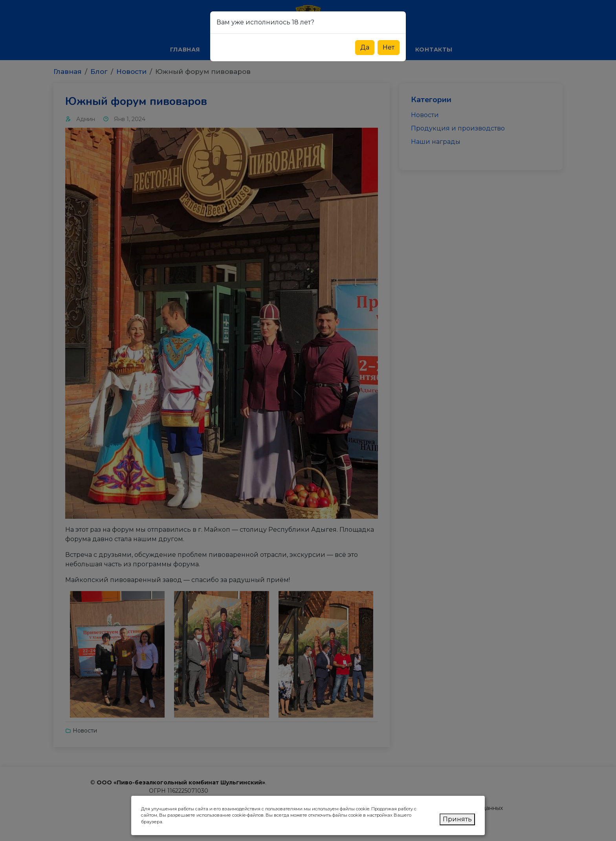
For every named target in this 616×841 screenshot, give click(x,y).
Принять (457, 819)
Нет (389, 47)
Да (365, 47)
